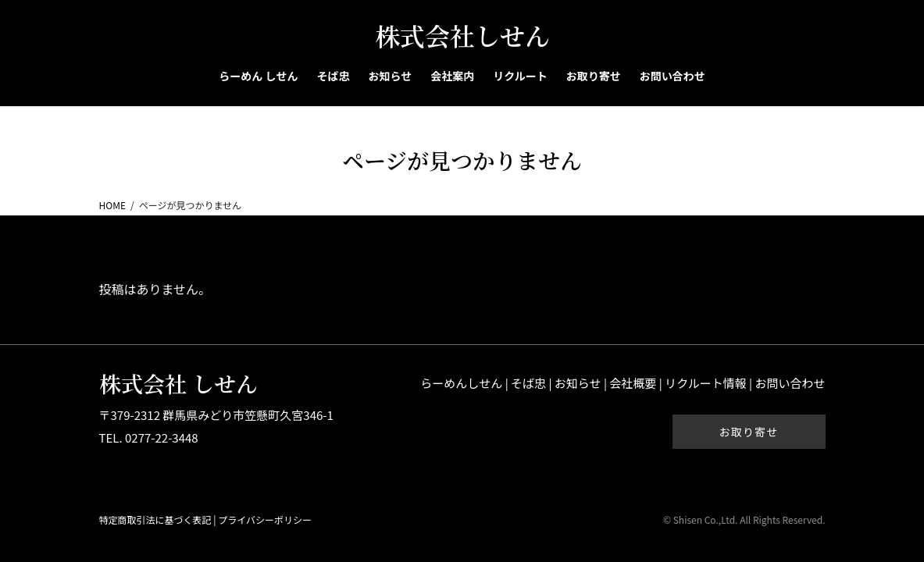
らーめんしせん (461, 383)
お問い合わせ (790, 383)
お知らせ (578, 383)
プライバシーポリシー (265, 519)
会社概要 (633, 383)
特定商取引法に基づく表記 (155, 519)
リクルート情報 (706, 383)
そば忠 (528, 383)
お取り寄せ (749, 432)
